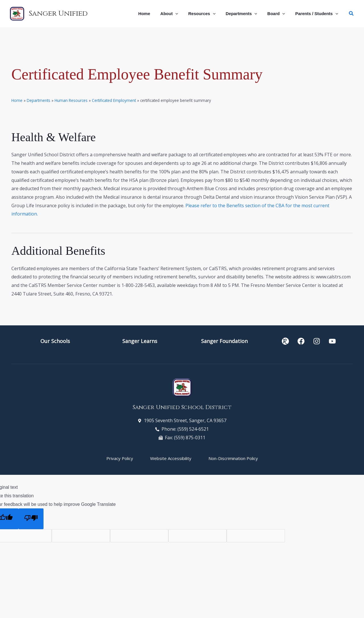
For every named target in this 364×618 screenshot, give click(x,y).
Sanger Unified (58, 14)
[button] (183, 14)
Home (17, 100)
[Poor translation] (31, 519)
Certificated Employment (114, 100)
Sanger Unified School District (182, 407)
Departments (39, 100)
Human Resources (71, 100)
